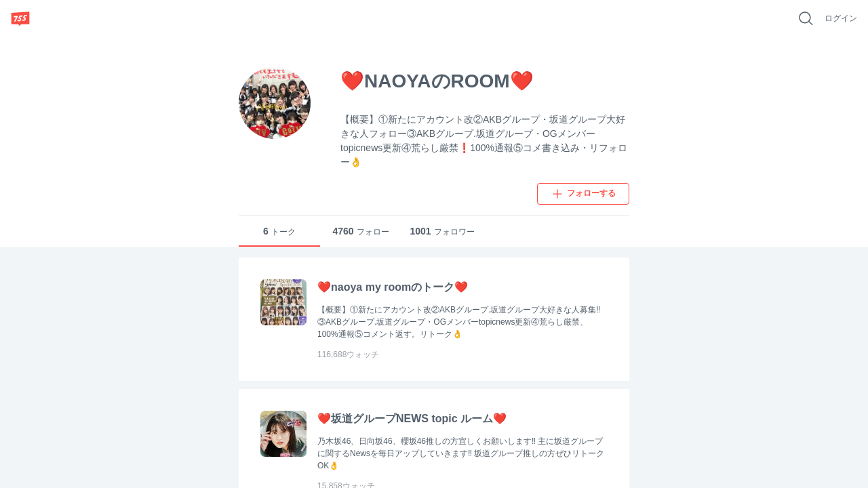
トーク (279, 231)
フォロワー (442, 231)
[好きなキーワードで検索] (806, 18)
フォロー (360, 231)
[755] (20, 18)
